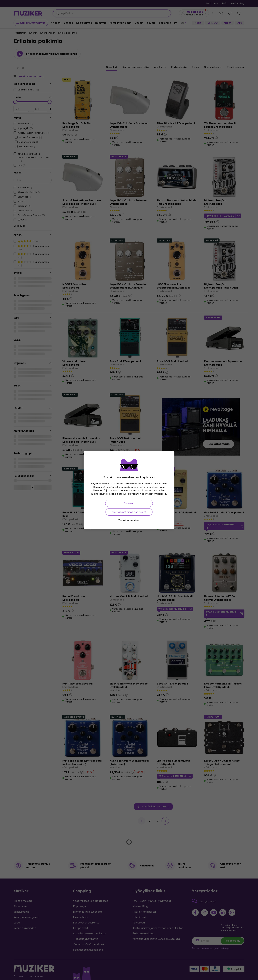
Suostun (129, 503)
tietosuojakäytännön (129, 494)
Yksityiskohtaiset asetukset (129, 512)
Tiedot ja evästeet (129, 520)
